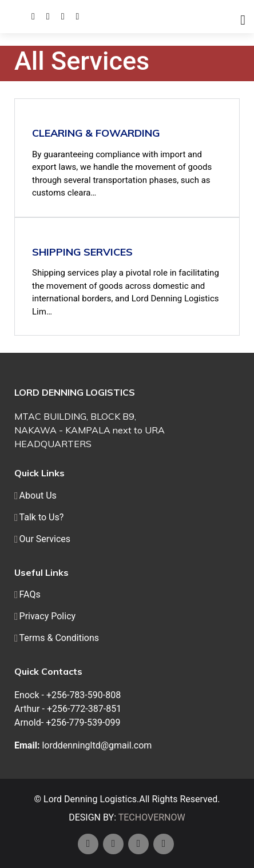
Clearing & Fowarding (96, 133)
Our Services (45, 539)
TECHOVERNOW (152, 817)
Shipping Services (82, 252)
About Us (38, 496)
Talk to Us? (42, 517)
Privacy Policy (48, 616)
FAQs (30, 595)
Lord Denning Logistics (90, 799)
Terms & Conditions (59, 638)
